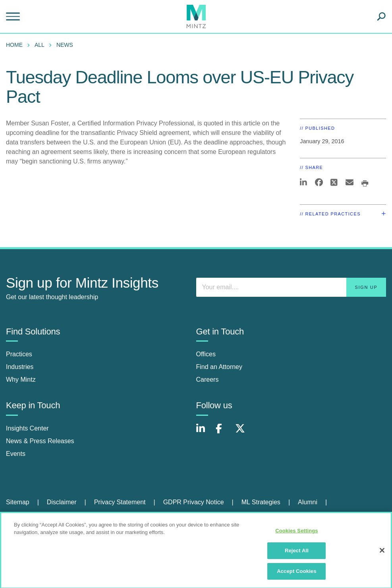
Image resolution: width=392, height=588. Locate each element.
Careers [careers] (208, 380)
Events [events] (16, 454)
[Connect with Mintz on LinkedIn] (204, 433)
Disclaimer (62, 502)
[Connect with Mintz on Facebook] (224, 433)
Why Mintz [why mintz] (21, 380)
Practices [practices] (19, 354)
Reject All (297, 554)
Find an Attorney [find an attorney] (219, 367)
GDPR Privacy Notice (194, 502)
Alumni (308, 502)
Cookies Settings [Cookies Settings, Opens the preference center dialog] (297, 533)
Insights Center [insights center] (27, 428)
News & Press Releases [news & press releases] (40, 441)
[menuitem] (16, 45)
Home (14, 45)
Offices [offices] (206, 354)
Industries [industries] (20, 367)
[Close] (382, 553)
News (65, 45)
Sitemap (18, 502)
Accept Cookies (296, 574)
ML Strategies (261, 502)
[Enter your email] (291, 287)
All (40, 45)
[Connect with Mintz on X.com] (243, 433)
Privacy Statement (120, 502)
